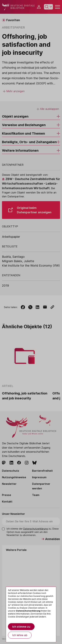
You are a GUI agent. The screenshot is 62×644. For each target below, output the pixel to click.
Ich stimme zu (21, 627)
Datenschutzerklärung (28, 611)
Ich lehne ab (20, 635)
